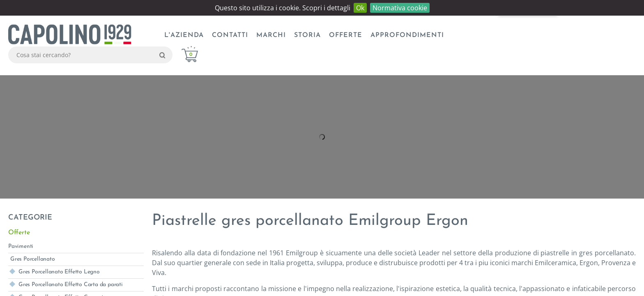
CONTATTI (230, 35)
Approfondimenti (407, 35)
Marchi (271, 35)
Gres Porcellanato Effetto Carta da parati (71, 285)
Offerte (346, 35)
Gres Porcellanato (33, 259)
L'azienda (184, 35)
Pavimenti (21, 246)
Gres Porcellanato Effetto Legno (59, 272)
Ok (360, 8)
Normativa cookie (400, 8)
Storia (307, 35)
